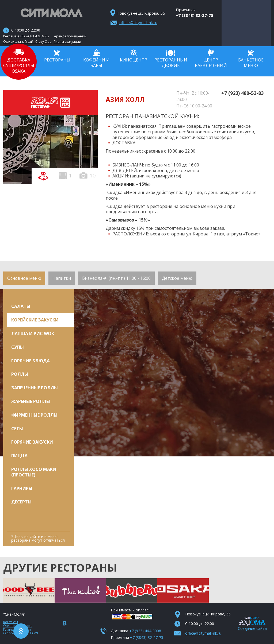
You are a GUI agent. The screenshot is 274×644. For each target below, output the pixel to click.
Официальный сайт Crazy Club (27, 42)
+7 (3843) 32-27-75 (195, 15)
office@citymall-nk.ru (138, 22)
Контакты (11, 622)
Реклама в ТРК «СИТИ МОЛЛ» (26, 36)
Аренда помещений (70, 36)
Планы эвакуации (67, 42)
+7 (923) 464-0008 (145, 631)
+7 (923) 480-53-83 (242, 93)
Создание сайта (252, 628)
